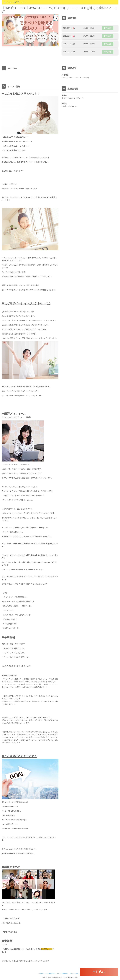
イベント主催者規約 (62, 974)
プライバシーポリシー (76, 974)
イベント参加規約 (50, 974)
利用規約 (41, 974)
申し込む (108, 28)
